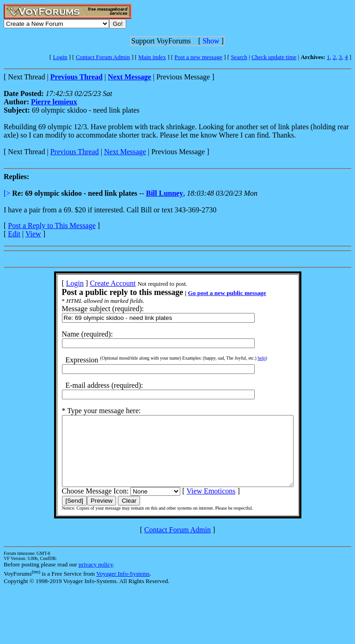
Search (239, 57)
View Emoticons (197, 505)
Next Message (125, 152)
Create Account (99, 283)
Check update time (274, 57)
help (248, 358)
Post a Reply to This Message (52, 226)
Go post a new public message (213, 293)
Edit (14, 234)
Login (60, 57)
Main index (152, 57)
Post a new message (198, 57)
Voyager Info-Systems (123, 587)
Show (211, 41)
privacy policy (96, 578)
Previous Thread (75, 152)
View (33, 234)
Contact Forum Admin (103, 57)
